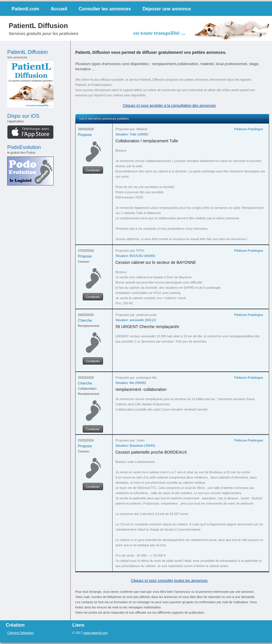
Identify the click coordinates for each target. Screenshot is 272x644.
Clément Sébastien (20, 633)
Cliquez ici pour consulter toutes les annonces (169, 580)
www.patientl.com (95, 633)
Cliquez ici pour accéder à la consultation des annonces (169, 105)
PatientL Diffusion (38, 26)
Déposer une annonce (167, 9)
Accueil (59, 9)
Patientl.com (25, 9)
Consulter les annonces (105, 9)
